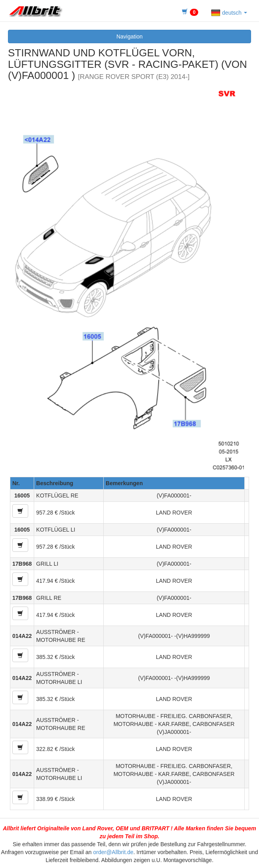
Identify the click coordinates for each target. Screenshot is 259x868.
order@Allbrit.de (113, 852)
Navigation (129, 36)
